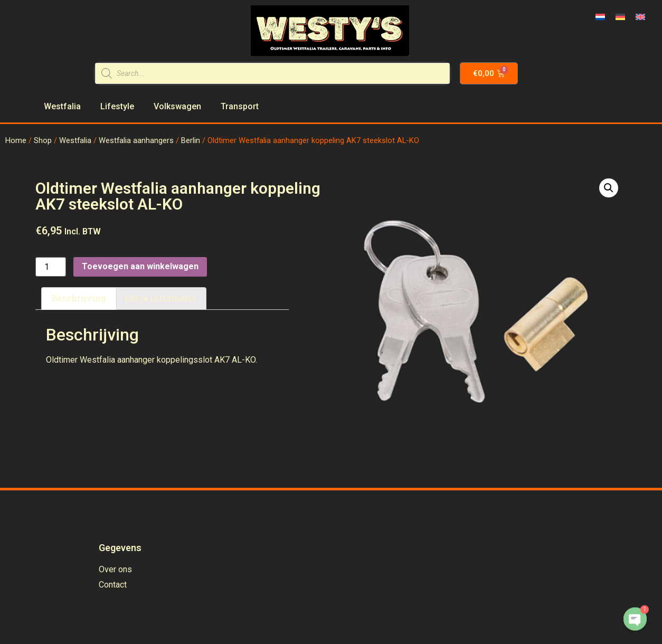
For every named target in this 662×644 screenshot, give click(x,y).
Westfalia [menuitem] (62, 106)
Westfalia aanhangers (136, 140)
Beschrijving (79, 298)
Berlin (191, 140)
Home (16, 140)
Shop (43, 140)
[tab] (79, 299)
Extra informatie (160, 298)
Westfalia (75, 140)
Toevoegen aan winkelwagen (140, 266)
